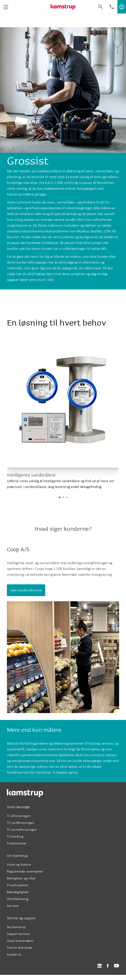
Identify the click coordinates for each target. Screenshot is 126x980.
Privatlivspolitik (18, 885)
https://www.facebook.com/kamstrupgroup (108, 966)
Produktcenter (17, 843)
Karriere (13, 906)
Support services (18, 934)
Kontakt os (14, 954)
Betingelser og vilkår (21, 878)
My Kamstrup (16, 927)
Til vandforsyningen (21, 823)
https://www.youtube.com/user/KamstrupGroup (117, 966)
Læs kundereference (26, 590)
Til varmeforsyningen (22, 829)
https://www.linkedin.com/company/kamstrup (99, 966)
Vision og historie (19, 864)
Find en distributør (20, 947)
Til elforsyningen (19, 816)
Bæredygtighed (18, 892)
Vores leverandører (20, 941)
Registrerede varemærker (25, 871)
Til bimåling (15, 836)
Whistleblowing (18, 899)
